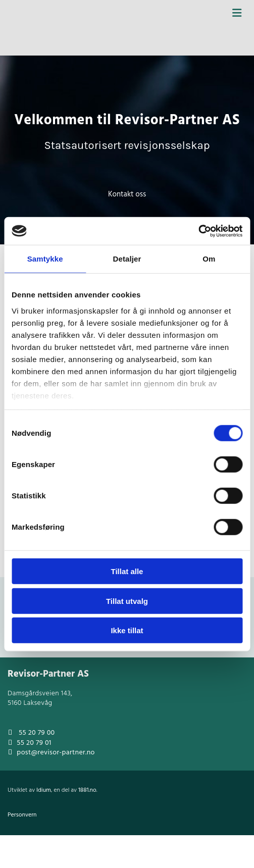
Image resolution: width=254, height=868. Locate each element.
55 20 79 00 (37, 733)
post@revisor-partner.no (56, 753)
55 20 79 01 (34, 743)
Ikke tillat (127, 630)
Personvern (22, 815)
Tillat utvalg (127, 601)
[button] (127, 194)
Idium (44, 790)
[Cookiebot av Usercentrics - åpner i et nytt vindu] (198, 231)
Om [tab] (209, 259)
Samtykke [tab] (45, 259)
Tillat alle (127, 571)
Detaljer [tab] (127, 259)
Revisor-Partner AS (48, 674)
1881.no (87, 790)
